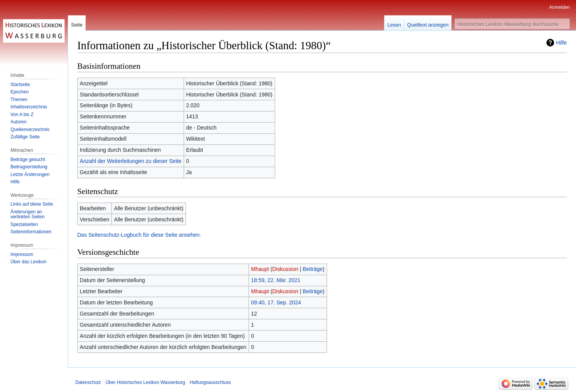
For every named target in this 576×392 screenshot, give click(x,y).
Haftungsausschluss (210, 382)
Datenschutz (88, 382)
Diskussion (286, 269)
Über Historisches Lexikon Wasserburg (145, 382)
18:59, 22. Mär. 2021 (276, 280)
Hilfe (561, 43)
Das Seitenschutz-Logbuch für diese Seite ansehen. (139, 235)
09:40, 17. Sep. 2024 (276, 302)
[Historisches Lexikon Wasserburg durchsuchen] (512, 24)
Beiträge (313, 269)
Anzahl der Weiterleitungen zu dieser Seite (131, 161)
